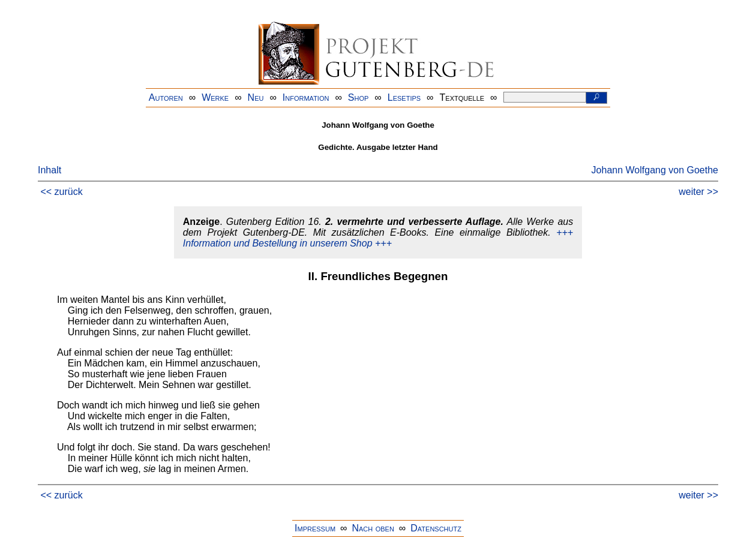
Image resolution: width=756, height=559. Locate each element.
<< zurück (61, 192)
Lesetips (404, 97)
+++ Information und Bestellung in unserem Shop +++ (378, 238)
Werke (215, 97)
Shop (358, 97)
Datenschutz (436, 528)
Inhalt (49, 170)
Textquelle (462, 97)
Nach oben (373, 528)
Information (306, 97)
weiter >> (698, 192)
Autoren (166, 97)
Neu (256, 97)
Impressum (315, 528)
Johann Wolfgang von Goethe (655, 170)
